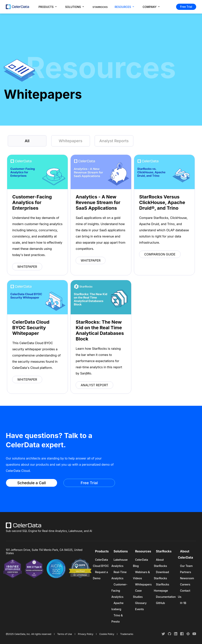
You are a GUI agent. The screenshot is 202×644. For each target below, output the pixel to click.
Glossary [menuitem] (141, 603)
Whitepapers (70, 141)
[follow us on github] (170, 635)
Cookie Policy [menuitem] (107, 634)
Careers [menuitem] (185, 584)
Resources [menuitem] (143, 551)
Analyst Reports (114, 141)
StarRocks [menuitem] (164, 551)
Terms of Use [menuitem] (65, 634)
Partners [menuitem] (186, 572)
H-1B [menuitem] (183, 603)
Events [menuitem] (139, 609)
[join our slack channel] (188, 635)
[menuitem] (48, 7)
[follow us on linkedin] (176, 635)
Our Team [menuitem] (186, 566)
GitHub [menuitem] (160, 603)
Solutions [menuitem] (121, 551)
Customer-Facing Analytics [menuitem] (119, 591)
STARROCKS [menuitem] (100, 7)
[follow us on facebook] (182, 635)
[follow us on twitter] (164, 635)
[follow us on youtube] (194, 635)
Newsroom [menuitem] (187, 578)
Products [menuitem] (102, 551)
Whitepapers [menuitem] (143, 584)
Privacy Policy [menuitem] (86, 634)
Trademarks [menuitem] (127, 634)
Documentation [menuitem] (166, 597)
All (27, 141)
